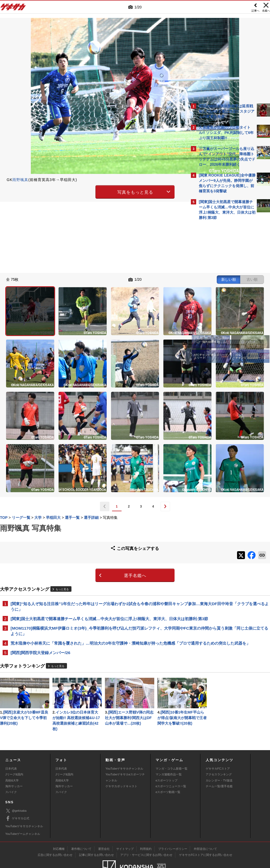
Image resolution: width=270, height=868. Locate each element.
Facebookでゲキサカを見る (221, 313)
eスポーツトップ (167, 761)
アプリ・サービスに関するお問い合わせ (146, 835)
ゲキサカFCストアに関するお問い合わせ (206, 835)
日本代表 (11, 749)
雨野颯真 (20, 180)
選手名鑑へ (89, 498)
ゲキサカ (13, 8)
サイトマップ (125, 829)
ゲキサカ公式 (17, 799)
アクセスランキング (219, 755)
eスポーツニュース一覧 (171, 766)
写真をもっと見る (89, 191)
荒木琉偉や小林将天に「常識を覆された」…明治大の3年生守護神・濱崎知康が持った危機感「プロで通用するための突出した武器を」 (93, 576)
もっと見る (62, 512)
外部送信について (205, 829)
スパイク (11, 772)
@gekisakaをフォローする (220, 302)
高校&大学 (12, 761)
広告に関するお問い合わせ (55, 835)
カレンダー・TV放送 (219, 761)
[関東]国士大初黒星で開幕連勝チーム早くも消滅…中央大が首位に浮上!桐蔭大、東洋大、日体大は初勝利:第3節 (94, 545)
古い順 (160, 279)
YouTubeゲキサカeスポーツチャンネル (125, 758)
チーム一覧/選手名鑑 (219, 766)
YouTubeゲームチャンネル (23, 814)
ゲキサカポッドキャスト (121, 766)
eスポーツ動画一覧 (168, 772)
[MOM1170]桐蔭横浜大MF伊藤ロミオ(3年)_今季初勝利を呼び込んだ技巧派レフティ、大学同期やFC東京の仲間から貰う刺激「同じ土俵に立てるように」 (93, 560)
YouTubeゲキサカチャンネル (124, 749)
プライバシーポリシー (173, 829)
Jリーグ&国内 (14, 755)
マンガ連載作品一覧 (169, 755)
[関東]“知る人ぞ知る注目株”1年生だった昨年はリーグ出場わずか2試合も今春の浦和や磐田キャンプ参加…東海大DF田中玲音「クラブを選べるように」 (93, 529)
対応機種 (59, 829)
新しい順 (136, 279)
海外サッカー (14, 766)
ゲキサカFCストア (218, 749)
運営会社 (104, 829)
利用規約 (146, 829)
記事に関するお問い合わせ (97, 835)
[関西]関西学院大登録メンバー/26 (40, 588)
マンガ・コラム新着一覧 (172, 749)
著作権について (81, 829)
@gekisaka (16, 791)
